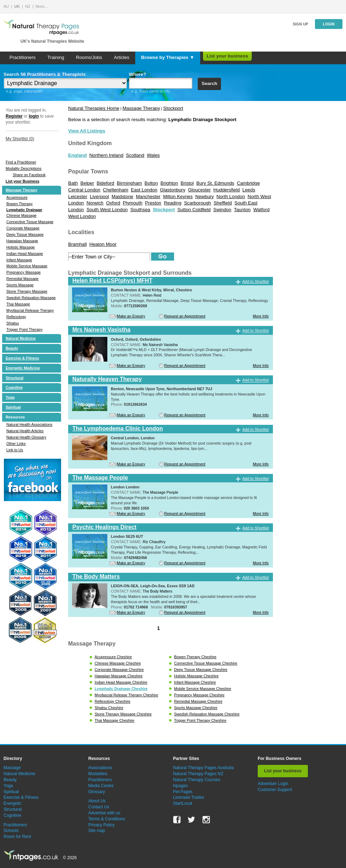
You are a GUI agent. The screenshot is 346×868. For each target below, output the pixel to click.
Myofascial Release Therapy (30, 310)
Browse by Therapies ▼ (168, 57)
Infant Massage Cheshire (195, 682)
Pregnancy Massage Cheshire (199, 695)
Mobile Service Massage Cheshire (203, 689)
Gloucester (199, 190)
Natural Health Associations (29, 424)
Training (56, 57)
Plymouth (133, 203)
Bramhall (77, 244)
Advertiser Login (273, 784)
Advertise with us (104, 813)
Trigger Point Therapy (24, 329)
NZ (28, 6)
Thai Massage (18, 304)
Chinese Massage (21, 215)
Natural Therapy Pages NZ (198, 774)
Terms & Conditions (107, 819)
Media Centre (101, 786)
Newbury (205, 197)
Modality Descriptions (23, 168)
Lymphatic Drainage (24, 210)
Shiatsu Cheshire (109, 708)
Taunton (242, 210)
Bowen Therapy (19, 204)
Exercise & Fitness (22, 358)
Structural (14, 378)
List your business (227, 56)
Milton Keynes (178, 197)
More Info (261, 316)
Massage (12, 768)
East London (144, 190)
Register (14, 116)
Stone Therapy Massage (27, 291)
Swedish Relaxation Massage (31, 298)
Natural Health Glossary (26, 437)
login (34, 116)
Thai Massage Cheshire (115, 720)
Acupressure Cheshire (113, 657)
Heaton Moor (103, 244)
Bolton (151, 183)
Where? (138, 74)
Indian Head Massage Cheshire (121, 682)
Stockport (173, 108)
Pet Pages (183, 792)
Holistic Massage (21, 247)
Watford (261, 210)
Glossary (97, 792)
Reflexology (16, 317)
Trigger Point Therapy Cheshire (200, 720)
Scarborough (197, 203)
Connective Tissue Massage (30, 222)
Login (329, 24)
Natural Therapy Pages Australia (204, 768)
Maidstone (123, 197)
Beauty (12, 348)
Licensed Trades (189, 797)
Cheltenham (116, 190)
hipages (180, 786)
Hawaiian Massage (22, 241)
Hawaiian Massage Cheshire (119, 676)
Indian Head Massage (25, 254)
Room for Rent (17, 837)
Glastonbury (173, 190)
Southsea (140, 210)
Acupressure (17, 197)
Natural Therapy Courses (197, 780)
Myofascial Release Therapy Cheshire (126, 695)
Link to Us (15, 450)
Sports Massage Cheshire (196, 708)
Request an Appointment (185, 316)
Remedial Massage (22, 279)
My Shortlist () (20, 139)
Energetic (13, 803)
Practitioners (23, 57)
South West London (107, 210)
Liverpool (100, 197)
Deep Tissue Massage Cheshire (201, 670)
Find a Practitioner (21, 162)
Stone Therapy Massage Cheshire (123, 714)
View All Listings (87, 131)
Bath (73, 183)
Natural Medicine (21, 338)
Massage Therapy (21, 190)
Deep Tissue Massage (25, 234)
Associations (100, 768)
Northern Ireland (106, 155)
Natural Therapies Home (94, 108)
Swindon (222, 210)
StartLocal (183, 803)
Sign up (300, 24)
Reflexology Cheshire (112, 701)
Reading (173, 203)
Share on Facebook (29, 175)
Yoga (10, 397)
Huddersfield (226, 190)
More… (42, 6)
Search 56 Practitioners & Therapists (45, 74)
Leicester (78, 197)
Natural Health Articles (25, 431)
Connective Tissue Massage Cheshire (206, 663)
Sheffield (223, 203)
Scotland (135, 155)
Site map (97, 831)
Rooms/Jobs (89, 57)
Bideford (106, 183)
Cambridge (248, 183)
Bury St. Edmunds (215, 183)
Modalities (98, 774)
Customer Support (275, 790)
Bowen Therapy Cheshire (195, 657)
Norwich (95, 203)
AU (6, 6)
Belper (87, 183)
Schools (11, 831)
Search (209, 84)
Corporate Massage (23, 228)
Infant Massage (19, 260)
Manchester (148, 197)
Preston (153, 203)
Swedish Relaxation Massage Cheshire (207, 714)
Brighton (169, 183)
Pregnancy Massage (23, 272)
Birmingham (129, 183)
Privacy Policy (102, 825)
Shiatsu (13, 323)
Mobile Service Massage (27, 266)
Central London (84, 190)
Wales (153, 155)
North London (231, 197)
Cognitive (14, 387)
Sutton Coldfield (194, 210)
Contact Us (99, 807)
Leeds (249, 190)
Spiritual (13, 407)
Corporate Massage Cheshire (119, 670)
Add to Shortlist (255, 281)
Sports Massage (20, 285)
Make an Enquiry (131, 316)
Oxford (113, 203)
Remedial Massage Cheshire (198, 701)
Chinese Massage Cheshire (118, 663)
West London (82, 216)
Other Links (16, 444)
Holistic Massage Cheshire (196, 676)
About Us (97, 801)
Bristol (187, 183)
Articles (121, 57)
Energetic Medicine (23, 368)
